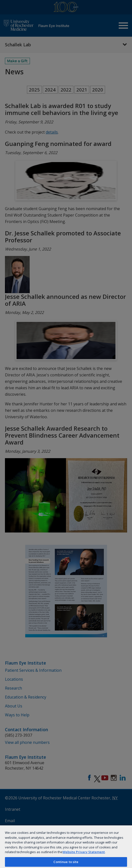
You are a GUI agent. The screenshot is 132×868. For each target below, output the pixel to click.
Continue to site (66, 862)
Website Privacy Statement (84, 852)
